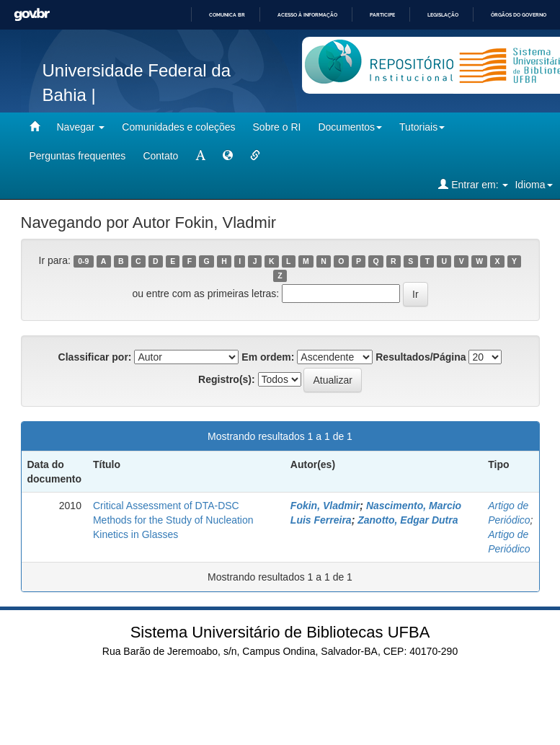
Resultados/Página (421, 357)
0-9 (83, 261)
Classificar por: (95, 357)
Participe (382, 15)
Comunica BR (227, 15)
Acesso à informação (307, 15)
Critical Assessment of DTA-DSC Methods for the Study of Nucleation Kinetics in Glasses (173, 520)
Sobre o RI (277, 127)
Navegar (81, 127)
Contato (160, 156)
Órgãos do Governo (519, 15)
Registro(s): (227, 379)
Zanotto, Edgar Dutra (408, 520)
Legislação (443, 15)
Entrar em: (473, 184)
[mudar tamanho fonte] (200, 156)
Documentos (350, 127)
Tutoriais (422, 127)
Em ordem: (268, 357)
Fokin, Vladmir (325, 506)
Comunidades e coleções (178, 127)
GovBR (32, 15)
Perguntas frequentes (78, 156)
